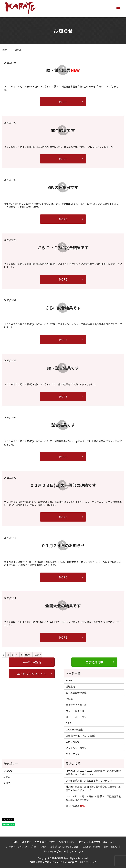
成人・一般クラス (75, 711)
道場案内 (70, 686)
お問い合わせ (73, 742)
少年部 (69, 699)
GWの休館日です (63, 187)
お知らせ (8, 771)
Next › (28, 655)
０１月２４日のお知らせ (63, 545)
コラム (7, 777)
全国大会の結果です (63, 606)
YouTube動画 (32, 662)
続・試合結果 (63, 70)
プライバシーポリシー (77, 748)
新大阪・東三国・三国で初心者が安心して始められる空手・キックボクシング (93, 788)
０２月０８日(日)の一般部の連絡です (63, 485)
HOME (4, 50)
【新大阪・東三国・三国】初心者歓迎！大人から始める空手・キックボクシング (93, 772)
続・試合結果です (63, 368)
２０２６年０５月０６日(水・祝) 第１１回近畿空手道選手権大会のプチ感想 (93, 798)
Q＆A (68, 723)
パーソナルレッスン (76, 717)
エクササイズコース (76, 705)
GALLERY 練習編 (74, 729)
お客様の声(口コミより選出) (80, 736)
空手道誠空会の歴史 (76, 693)
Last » (38, 655)
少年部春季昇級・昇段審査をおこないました (89, 780)
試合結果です (63, 130)
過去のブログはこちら (32, 674)
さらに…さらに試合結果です (63, 247)
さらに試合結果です (63, 308)
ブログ (7, 783)
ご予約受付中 (94, 662)
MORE (63, 102)
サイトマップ (73, 754)
